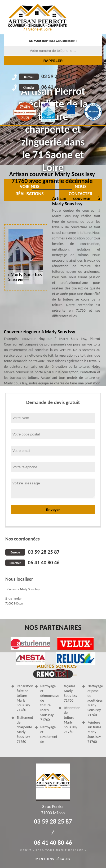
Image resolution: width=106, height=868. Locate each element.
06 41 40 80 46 (46, 87)
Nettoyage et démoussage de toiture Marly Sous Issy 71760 (48, 703)
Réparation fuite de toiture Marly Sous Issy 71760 (24, 698)
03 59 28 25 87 (46, 76)
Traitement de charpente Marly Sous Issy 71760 (24, 730)
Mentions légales (53, 859)
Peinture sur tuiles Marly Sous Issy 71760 (94, 732)
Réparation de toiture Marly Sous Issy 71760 (71, 720)
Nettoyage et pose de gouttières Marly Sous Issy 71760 (95, 701)
